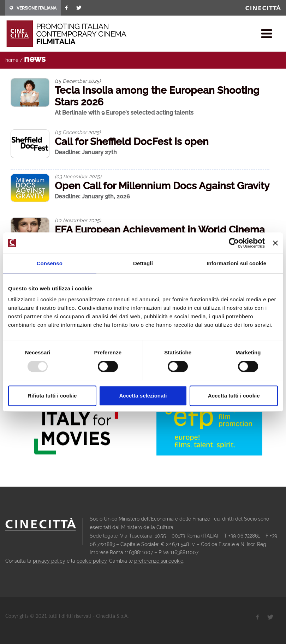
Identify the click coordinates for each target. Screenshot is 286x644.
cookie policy (92, 561)
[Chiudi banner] (275, 243)
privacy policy (49, 561)
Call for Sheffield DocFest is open (132, 142)
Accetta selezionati (143, 396)
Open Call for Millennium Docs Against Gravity (162, 186)
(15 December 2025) (78, 81)
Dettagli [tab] (143, 263)
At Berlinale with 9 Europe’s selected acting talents (124, 113)
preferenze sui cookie (159, 561)
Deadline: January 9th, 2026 (92, 196)
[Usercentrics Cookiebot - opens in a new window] (234, 243)
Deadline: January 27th (86, 152)
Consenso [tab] (50, 263)
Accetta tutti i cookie (234, 396)
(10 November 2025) (78, 220)
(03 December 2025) (78, 176)
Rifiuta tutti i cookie (52, 396)
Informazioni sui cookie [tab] (236, 263)
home (12, 60)
